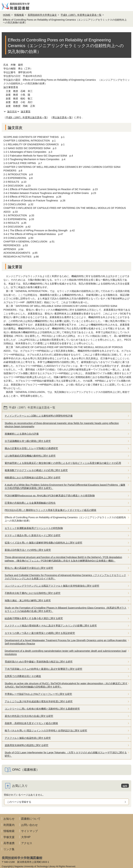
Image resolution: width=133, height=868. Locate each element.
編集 (125, 786)
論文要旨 (26, 112)
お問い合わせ (29, 825)
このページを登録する (19, 802)
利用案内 (9, 825)
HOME (7, 15)
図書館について (31, 819)
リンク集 (9, 849)
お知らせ (9, 819)
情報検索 (19, 15)
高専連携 (9, 843)
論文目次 (12, 112)
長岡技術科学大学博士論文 (42, 15)
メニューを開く (127, 6)
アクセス (27, 843)
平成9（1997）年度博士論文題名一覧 (81, 15)
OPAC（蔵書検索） (26, 770)
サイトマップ (29, 831)
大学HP (26, 837)
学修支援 (9, 837)
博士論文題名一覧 (62, 117)
